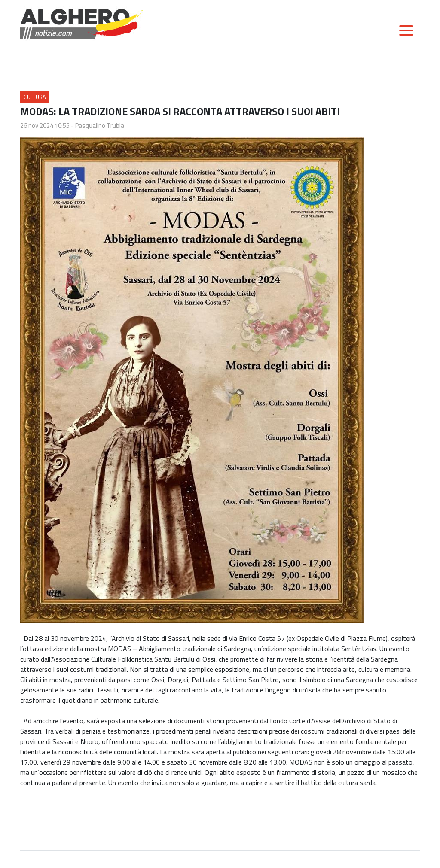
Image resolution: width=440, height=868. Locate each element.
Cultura (35, 97)
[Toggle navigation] (406, 30)
